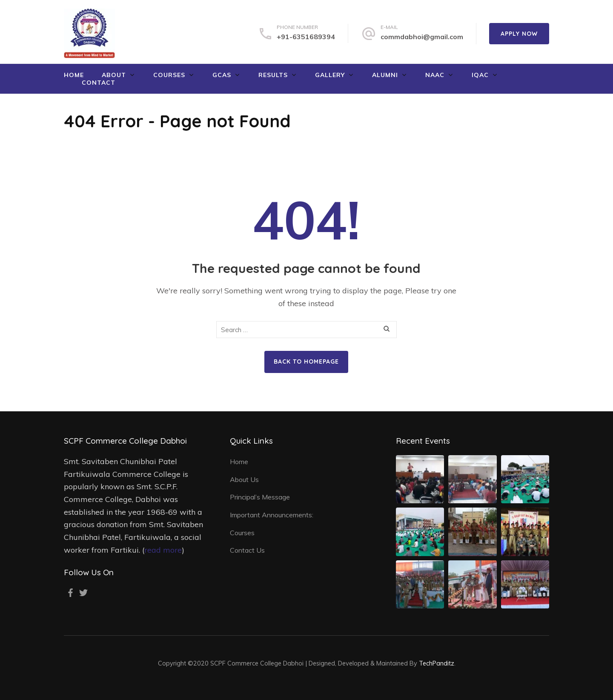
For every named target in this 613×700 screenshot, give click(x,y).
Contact (99, 83)
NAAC (435, 75)
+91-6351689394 (306, 37)
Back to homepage (306, 361)
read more (163, 550)
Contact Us (247, 550)
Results (273, 75)
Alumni (385, 75)
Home (74, 75)
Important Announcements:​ (272, 515)
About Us (244, 479)
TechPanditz (437, 663)
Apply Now (519, 34)
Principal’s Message (260, 497)
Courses (169, 75)
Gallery (330, 75)
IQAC (480, 75)
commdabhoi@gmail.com (422, 37)
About (114, 75)
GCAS (222, 75)
